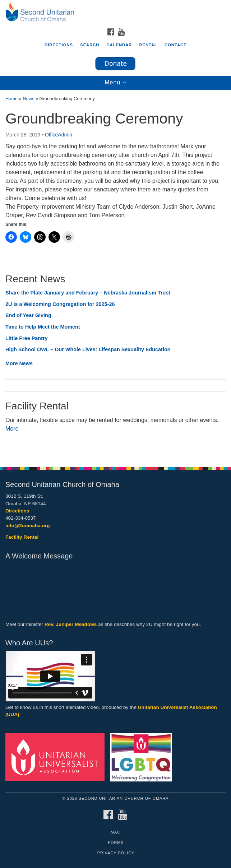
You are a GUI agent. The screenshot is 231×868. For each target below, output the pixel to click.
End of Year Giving (28, 315)
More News (19, 363)
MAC (115, 832)
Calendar (119, 45)
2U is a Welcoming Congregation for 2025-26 (60, 304)
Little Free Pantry (27, 338)
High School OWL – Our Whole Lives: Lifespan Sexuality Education (88, 349)
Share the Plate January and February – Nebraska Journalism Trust (88, 293)
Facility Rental (22, 537)
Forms (116, 843)
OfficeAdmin (59, 135)
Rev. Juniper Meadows (71, 624)
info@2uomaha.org (28, 526)
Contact (175, 45)
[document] (115, 275)
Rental (148, 45)
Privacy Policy (116, 853)
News (28, 99)
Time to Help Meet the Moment (43, 327)
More (12, 429)
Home (11, 99)
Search (90, 45)
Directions (59, 45)
